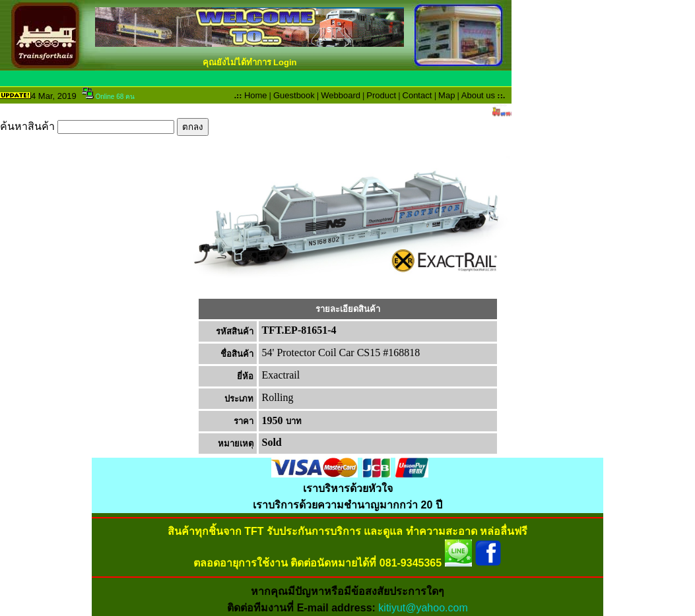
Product (381, 95)
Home (256, 95)
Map (447, 95)
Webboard (341, 95)
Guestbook (294, 95)
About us (478, 95)
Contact (417, 95)
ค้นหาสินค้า (104, 126)
